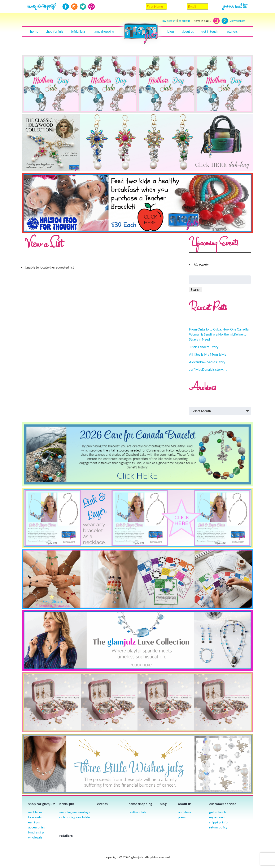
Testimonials (137, 812)
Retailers (232, 31)
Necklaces (35, 812)
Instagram (74, 7)
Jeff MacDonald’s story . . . (208, 369)
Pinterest (91, 7)
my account (169, 21)
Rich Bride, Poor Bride (75, 817)
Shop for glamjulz (42, 804)
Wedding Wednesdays (75, 812)
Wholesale (35, 837)
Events (102, 804)
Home (34, 31)
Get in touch (210, 31)
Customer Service (223, 804)
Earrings (34, 822)
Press (182, 817)
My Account (217, 817)
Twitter (83, 7)
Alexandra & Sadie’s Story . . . (209, 362)
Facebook (66, 7)
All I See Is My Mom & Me (208, 354)
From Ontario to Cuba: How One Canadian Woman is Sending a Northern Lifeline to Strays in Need (220, 334)
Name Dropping (103, 31)
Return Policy (218, 827)
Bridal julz (78, 31)
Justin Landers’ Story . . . (206, 347)
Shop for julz (54, 31)
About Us (188, 31)
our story (184, 812)
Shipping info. (219, 822)
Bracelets (35, 817)
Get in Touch (218, 812)
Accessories (36, 827)
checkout (195, 21)
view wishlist (238, 21)
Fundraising (36, 832)
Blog (171, 31)
